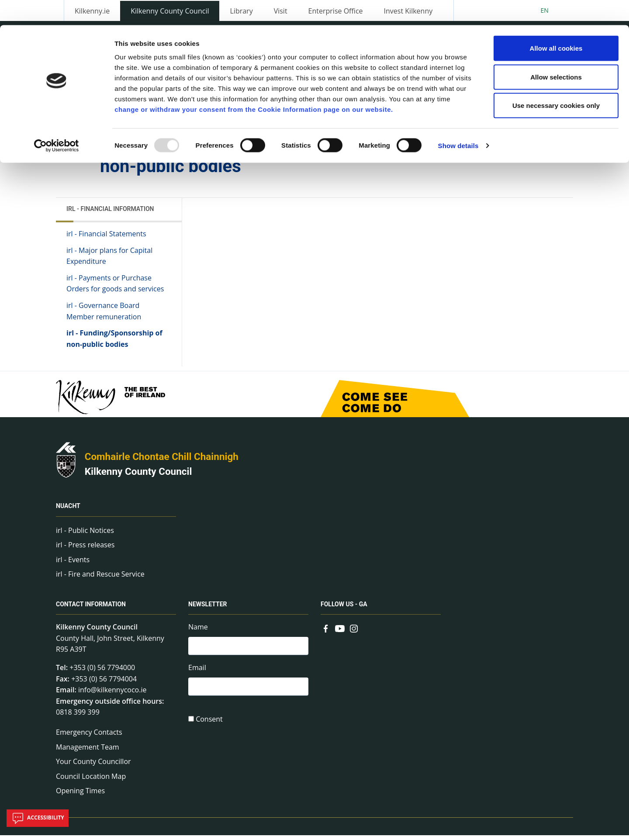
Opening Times (80, 796)
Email (197, 674)
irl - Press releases (85, 550)
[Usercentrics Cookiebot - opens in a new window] (57, 121)
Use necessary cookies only (556, 80)
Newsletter (208, 609)
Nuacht (68, 511)
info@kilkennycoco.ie (112, 695)
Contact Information (91, 609)
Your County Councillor (93, 766)
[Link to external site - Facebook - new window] (326, 633)
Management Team (88, 752)
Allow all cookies (556, 23)
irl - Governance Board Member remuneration (104, 316)
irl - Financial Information (110, 214)
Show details (458, 120)
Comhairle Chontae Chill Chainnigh (162, 462)
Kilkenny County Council (138, 476)
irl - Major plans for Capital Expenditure (109, 261)
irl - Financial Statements (106, 239)
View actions (471, 157)
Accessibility (38, 818)
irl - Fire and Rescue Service (100, 579)
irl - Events (73, 564)
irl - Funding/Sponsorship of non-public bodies (114, 343)
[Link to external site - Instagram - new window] (354, 633)
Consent (209, 726)
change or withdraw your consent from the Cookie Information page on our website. (254, 84)
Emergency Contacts (89, 737)
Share (423, 157)
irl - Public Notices (85, 535)
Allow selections (556, 52)
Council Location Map (91, 781)
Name (198, 632)
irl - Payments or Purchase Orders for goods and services (115, 288)
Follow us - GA (344, 609)
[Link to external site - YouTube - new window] (340, 633)
